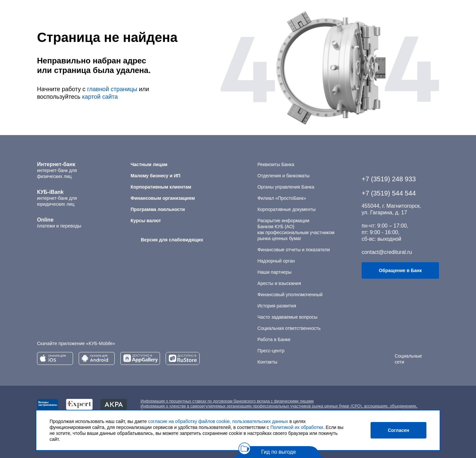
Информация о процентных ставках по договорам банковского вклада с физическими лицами (227, 401)
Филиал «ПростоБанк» (282, 198)
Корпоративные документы (287, 209)
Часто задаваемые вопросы (288, 317)
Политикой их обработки (297, 427)
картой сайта (100, 97)
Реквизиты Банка (276, 164)
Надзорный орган (276, 261)
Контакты (267, 362)
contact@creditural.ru (387, 252)
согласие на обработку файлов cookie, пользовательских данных (218, 421)
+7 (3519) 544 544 (389, 193)
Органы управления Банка (286, 187)
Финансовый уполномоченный (290, 295)
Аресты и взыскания (279, 283)
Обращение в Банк (400, 270)
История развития (277, 306)
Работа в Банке (274, 339)
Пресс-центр (271, 351)
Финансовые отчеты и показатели (294, 250)
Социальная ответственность (289, 328)
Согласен (398, 430)
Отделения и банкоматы (284, 176)
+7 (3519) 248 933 (389, 179)
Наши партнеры (275, 272)
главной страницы (112, 89)
